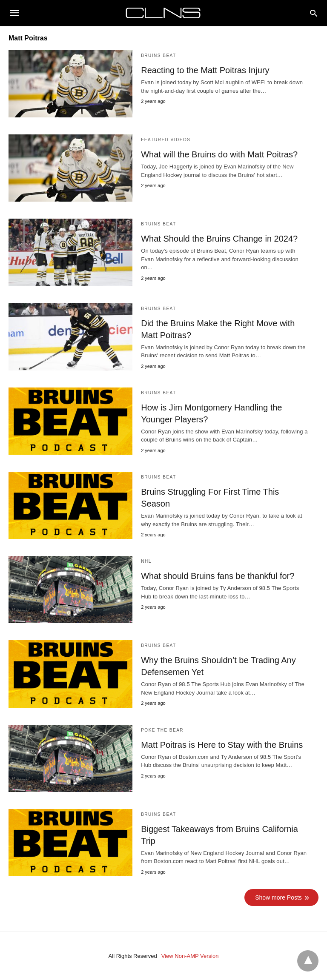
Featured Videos (166, 140)
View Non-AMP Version (190, 956)
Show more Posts (278, 897)
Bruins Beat (158, 56)
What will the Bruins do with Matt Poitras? (219, 154)
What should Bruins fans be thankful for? (218, 576)
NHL (146, 561)
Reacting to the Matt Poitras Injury (205, 70)
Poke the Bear (162, 730)
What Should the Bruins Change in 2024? (219, 239)
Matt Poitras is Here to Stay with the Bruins (222, 745)
